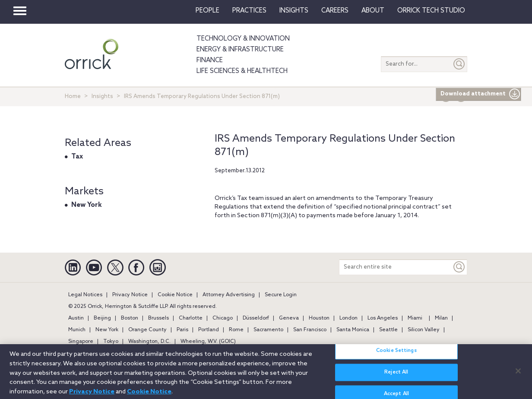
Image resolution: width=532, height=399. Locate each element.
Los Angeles (383, 318)
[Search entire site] (396, 267)
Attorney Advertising (229, 295)
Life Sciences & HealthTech (242, 71)
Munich (77, 330)
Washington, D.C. (149, 342)
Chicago (223, 318)
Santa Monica (353, 330)
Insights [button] (294, 11)
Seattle (388, 330)
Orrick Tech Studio (431, 11)
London (348, 318)
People (207, 11)
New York (87, 205)
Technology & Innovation (243, 39)
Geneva (289, 318)
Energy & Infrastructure (240, 50)
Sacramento (268, 330)
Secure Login (281, 295)
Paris (182, 330)
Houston (319, 318)
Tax (77, 157)
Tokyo (111, 342)
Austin (76, 318)
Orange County (147, 330)
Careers (335, 11)
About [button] (373, 11)
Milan (441, 318)
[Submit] (459, 64)
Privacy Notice (130, 295)
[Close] (518, 375)
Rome (236, 330)
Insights (102, 97)
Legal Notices (85, 295)
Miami (415, 318)
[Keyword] (459, 267)
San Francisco (310, 330)
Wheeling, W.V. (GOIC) (208, 342)
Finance (210, 60)
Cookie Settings (396, 355)
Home (73, 97)
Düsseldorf (256, 318)
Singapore (81, 342)
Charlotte (191, 318)
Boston (130, 318)
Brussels (158, 318)
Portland (209, 330)
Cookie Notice (175, 295)
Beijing (102, 318)
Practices (249, 11)
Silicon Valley (424, 330)
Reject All (396, 377)
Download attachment (480, 94)
